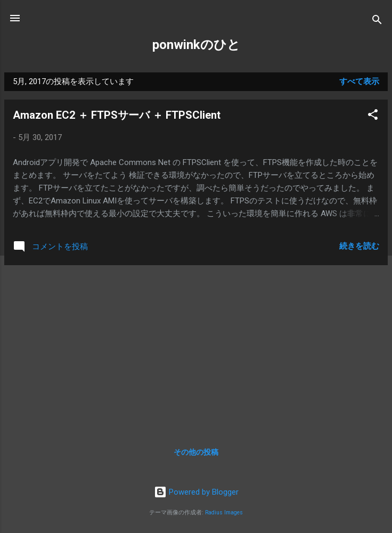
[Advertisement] (196, 348)
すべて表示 (359, 81)
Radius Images (224, 512)
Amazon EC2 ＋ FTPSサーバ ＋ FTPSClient (117, 115)
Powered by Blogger (196, 492)
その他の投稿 (196, 452)
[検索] (377, 22)
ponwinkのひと (196, 45)
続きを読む (359, 246)
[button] (373, 116)
